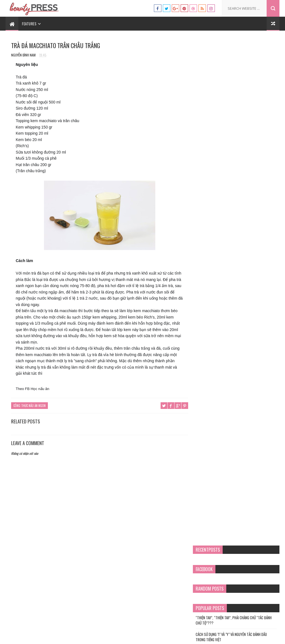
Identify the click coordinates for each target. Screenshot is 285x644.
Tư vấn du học (187, 637)
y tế (207, 359)
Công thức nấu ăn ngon (30, 406)
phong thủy (212, 302)
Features (29, 24)
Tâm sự (209, 330)
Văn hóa (210, 340)
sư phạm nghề (213, 312)
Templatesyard (131, 637)
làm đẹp (209, 274)
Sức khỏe (210, 321)
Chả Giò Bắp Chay (242, 189)
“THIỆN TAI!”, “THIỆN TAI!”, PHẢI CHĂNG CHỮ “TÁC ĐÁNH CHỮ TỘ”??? (238, 111)
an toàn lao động (216, 227)
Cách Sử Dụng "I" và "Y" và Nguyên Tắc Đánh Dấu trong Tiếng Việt (236, 128)
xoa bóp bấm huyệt (217, 349)
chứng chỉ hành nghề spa (221, 246)
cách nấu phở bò (215, 236)
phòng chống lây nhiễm (220, 293)
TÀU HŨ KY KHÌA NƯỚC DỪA (248, 166)
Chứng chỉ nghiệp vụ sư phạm (224, 255)
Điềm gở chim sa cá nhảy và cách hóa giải (250, 144)
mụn (207, 283)
